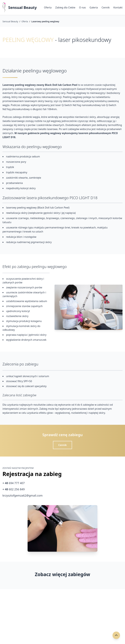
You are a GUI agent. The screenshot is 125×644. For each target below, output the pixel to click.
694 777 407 (14, 483)
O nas (82, 7)
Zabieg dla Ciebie (65, 7)
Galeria (94, 7)
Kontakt (118, 7)
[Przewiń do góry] (116, 635)
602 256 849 (14, 489)
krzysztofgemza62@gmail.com (23, 495)
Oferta (48, 7)
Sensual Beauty (23, 7)
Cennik (106, 7)
